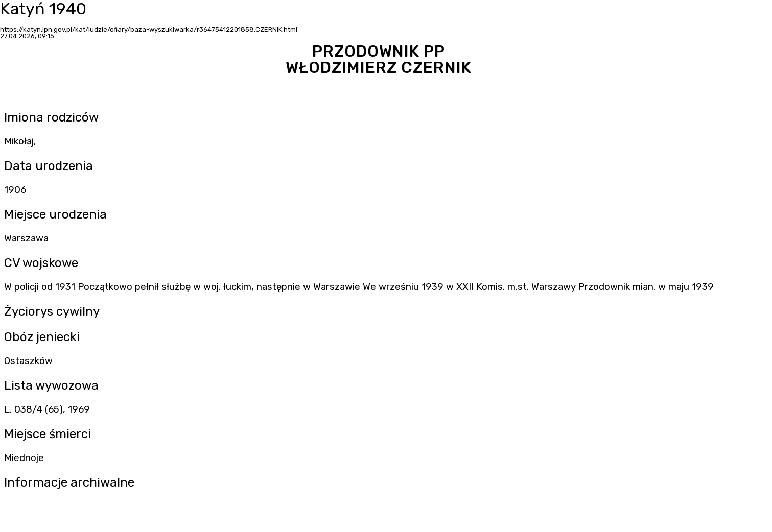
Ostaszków (28, 361)
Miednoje (24, 458)
